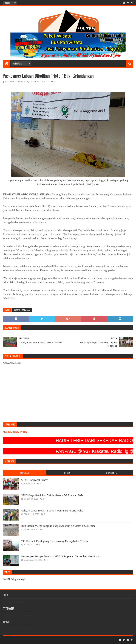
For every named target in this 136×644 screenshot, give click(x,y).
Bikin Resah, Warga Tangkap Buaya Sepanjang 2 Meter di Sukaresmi (58, 526)
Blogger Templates (43, 640)
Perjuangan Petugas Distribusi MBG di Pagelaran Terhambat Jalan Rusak (61, 556)
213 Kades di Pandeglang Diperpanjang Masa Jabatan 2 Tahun (55, 541)
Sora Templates (22, 640)
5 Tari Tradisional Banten (35, 480)
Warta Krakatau (22, 310)
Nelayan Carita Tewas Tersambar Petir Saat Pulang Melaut (53, 511)
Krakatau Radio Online (15, 432)
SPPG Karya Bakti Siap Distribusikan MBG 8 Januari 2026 (52, 495)
